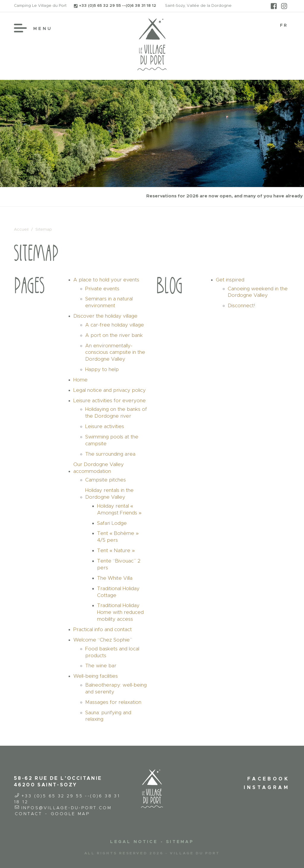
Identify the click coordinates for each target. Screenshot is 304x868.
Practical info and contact (103, 629)
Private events (102, 289)
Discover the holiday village (105, 316)
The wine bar (101, 666)
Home (80, 380)
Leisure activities (105, 426)
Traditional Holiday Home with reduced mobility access (120, 612)
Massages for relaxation (113, 702)
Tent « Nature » (116, 551)
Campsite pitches (106, 480)
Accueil (21, 229)
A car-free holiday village (115, 325)
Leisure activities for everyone (110, 401)
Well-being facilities (96, 676)
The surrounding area (110, 454)
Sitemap (180, 842)
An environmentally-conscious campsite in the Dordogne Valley (115, 353)
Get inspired (230, 280)
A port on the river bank (114, 335)
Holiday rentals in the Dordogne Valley (109, 494)
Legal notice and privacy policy (110, 390)
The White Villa (115, 578)
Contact (29, 814)
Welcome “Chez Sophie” (103, 640)
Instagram (267, 788)
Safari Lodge (112, 523)
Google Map (70, 814)
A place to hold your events (106, 280)
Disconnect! (241, 306)
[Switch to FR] (284, 26)
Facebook (268, 779)
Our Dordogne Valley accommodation (99, 468)
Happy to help (102, 369)
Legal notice (134, 842)
